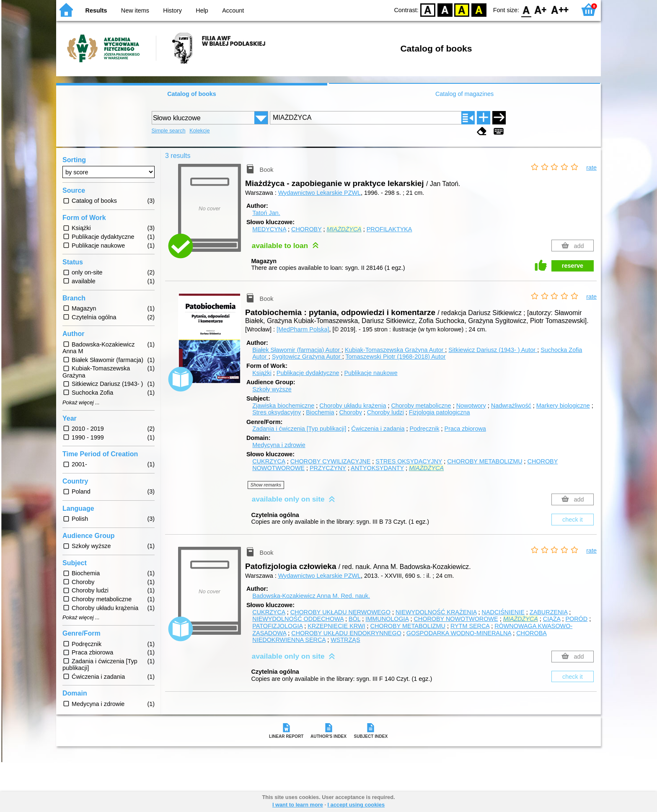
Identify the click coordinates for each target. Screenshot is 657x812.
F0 (526, 9)
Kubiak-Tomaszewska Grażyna (395, 350)
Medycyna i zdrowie (279, 445)
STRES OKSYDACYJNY (409, 461)
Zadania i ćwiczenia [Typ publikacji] (299, 429)
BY (479, 9)
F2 (560, 9)
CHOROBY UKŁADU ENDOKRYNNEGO (346, 633)
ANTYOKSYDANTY (377, 468)
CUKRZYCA (269, 461)
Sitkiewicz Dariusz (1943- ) (493, 350)
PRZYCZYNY (328, 468)
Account (233, 10)
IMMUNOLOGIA (387, 619)
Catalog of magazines (464, 94)
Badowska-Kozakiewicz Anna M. (311, 596)
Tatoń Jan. (266, 213)
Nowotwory (471, 406)
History (172, 10)
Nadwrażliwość (511, 406)
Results (96, 10)
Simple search (169, 131)
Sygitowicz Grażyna (307, 357)
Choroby (350, 412)
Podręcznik (424, 429)
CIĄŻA (552, 619)
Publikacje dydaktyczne (308, 373)
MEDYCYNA (269, 229)
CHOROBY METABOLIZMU (485, 461)
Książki (262, 373)
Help (202, 10)
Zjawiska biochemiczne (283, 406)
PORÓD (576, 619)
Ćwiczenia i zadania (378, 429)
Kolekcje (199, 131)
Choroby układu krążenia (353, 406)
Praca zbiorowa (465, 429)
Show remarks (266, 485)
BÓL (354, 619)
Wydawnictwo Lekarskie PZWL (319, 193)
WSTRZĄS (345, 640)
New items (135, 10)
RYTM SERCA (470, 626)
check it (573, 520)
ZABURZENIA (548, 612)
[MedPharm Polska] (303, 329)
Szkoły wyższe (272, 389)
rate (591, 168)
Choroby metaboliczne (421, 406)
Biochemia (320, 412)
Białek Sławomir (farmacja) (297, 350)
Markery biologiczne (563, 406)
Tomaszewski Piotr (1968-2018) (395, 357)
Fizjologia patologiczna (440, 412)
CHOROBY (307, 229)
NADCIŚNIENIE (503, 612)
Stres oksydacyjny (277, 412)
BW (445, 9)
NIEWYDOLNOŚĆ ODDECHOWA (298, 619)
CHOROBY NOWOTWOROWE (456, 619)
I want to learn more (298, 805)
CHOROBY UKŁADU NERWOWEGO (340, 612)
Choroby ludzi (385, 412)
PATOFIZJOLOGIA (277, 626)
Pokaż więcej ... (81, 403)
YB (462, 9)
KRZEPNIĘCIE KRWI (336, 626)
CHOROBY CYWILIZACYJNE (331, 461)
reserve (573, 266)
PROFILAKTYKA (389, 229)
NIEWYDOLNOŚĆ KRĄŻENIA (436, 612)
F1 (541, 9)
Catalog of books (192, 94)
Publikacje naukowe (371, 373)
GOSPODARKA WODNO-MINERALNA (459, 633)
